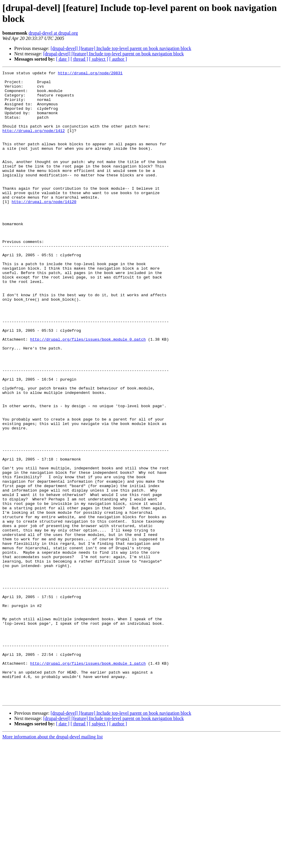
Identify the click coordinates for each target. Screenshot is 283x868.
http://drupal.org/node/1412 (34, 143)
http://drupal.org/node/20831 (90, 74)
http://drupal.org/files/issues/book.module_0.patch (88, 393)
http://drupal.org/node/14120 (44, 228)
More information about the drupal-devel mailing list (53, 863)
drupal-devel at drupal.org (53, 33)
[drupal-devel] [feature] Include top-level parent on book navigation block (121, 48)
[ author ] (118, 59)
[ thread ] (79, 59)
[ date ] (63, 59)
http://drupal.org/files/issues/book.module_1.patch (88, 782)
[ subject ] (99, 59)
